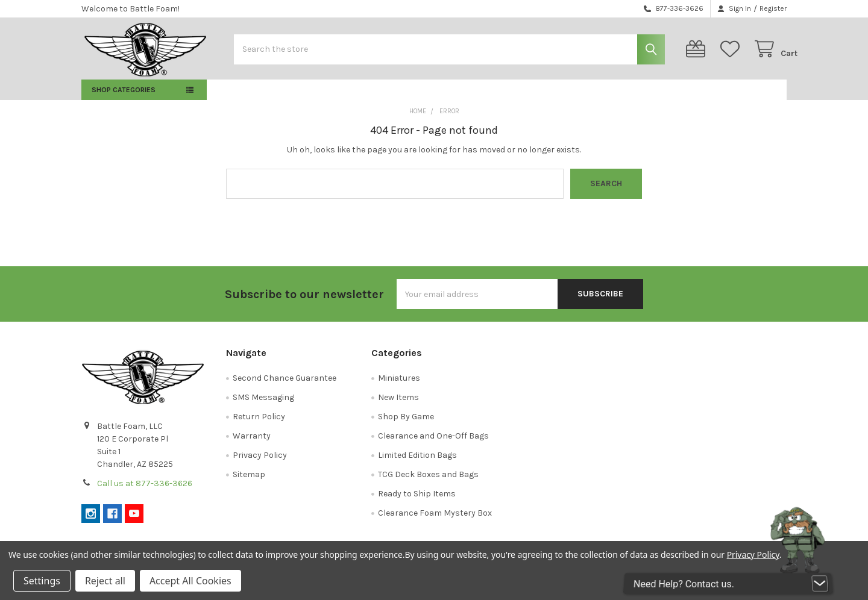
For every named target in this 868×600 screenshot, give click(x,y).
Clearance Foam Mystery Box (435, 521)
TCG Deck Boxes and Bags (428, 483)
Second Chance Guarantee (285, 386)
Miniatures (399, 386)
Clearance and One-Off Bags (433, 444)
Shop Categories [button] (124, 98)
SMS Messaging (263, 406)
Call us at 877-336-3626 (145, 492)
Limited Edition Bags (417, 464)
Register (773, 8)
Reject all (105, 581)
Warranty (252, 444)
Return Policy (259, 425)
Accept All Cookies (190, 581)
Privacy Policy (260, 464)
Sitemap (249, 483)
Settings (42, 581)
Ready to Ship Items (417, 502)
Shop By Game (406, 425)
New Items (398, 406)
